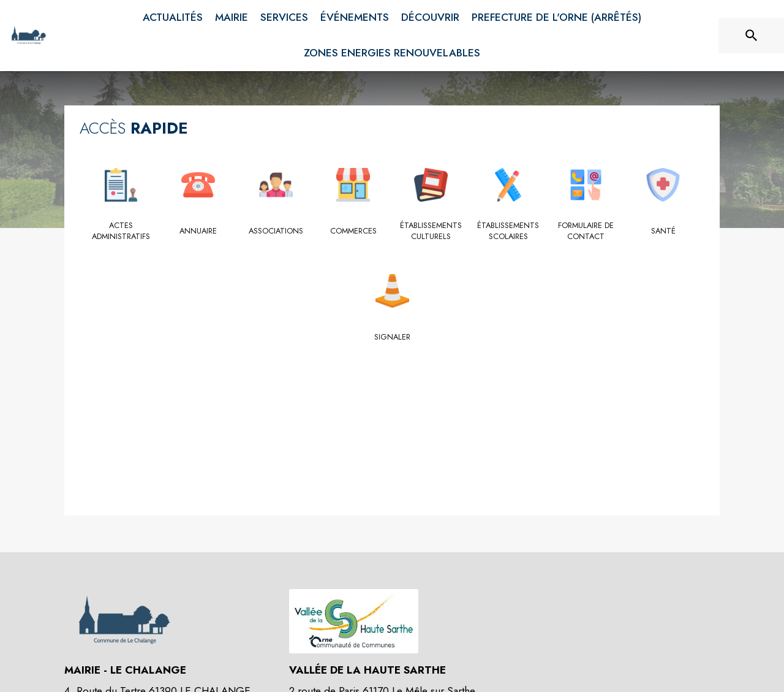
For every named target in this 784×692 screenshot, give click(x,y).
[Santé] (664, 231)
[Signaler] (392, 337)
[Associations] (276, 231)
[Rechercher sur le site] (752, 36)
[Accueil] (28, 36)
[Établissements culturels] (431, 231)
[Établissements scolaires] (509, 231)
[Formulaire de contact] (586, 231)
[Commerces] (354, 231)
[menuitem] (173, 18)
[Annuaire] (199, 231)
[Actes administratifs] (121, 231)
